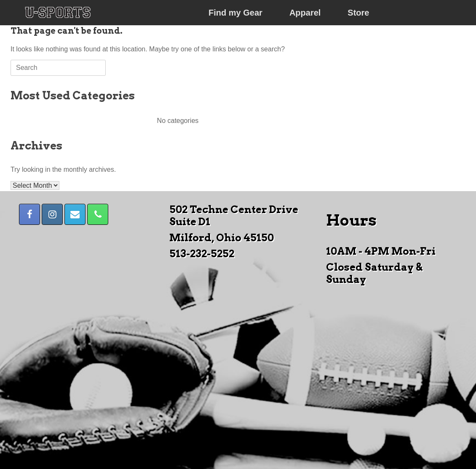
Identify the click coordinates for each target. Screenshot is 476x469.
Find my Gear (235, 13)
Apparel (305, 13)
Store (358, 13)
